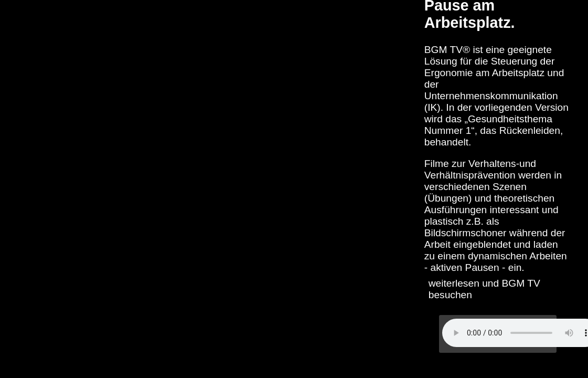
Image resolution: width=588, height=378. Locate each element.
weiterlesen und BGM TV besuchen (484, 289)
